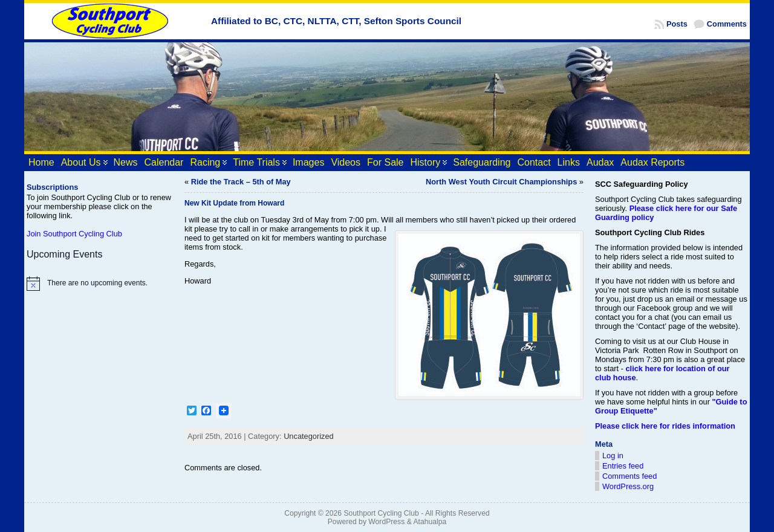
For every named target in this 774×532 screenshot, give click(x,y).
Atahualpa (430, 522)
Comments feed (629, 476)
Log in (613, 456)
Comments (727, 24)
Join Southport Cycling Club (74, 234)
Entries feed (623, 466)
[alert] (100, 284)
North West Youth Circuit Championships (501, 182)
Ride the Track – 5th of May (241, 182)
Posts (677, 24)
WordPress (386, 522)
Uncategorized (309, 436)
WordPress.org (628, 486)
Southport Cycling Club (381, 513)
